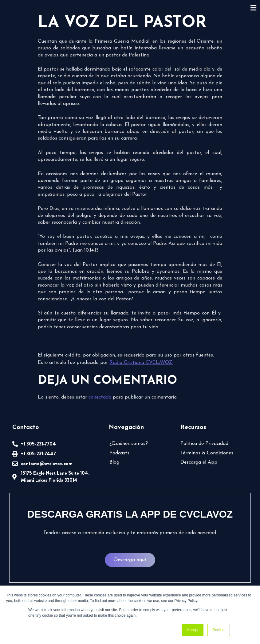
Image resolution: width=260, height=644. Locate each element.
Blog (114, 462)
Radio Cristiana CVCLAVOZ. (141, 363)
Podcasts (119, 453)
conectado (100, 397)
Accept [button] (193, 630)
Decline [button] (219, 630)
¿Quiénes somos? (129, 444)
